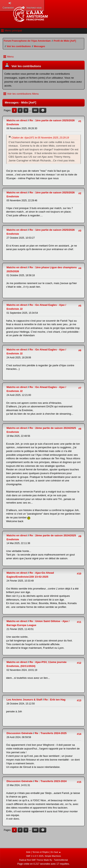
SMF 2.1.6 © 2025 (35, 856)
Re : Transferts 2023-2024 (51, 781)
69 (35, 110)
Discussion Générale (20, 733)
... (31, 110)
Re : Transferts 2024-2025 (51, 733)
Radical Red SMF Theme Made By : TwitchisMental (43, 860)
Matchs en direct (17, 120)
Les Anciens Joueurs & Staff (24, 700)
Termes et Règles (41, 852)
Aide (28, 852)
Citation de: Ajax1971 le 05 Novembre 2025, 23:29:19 (40, 138)
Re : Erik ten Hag (55, 700)
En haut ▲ (56, 852)
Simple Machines (53, 856)
